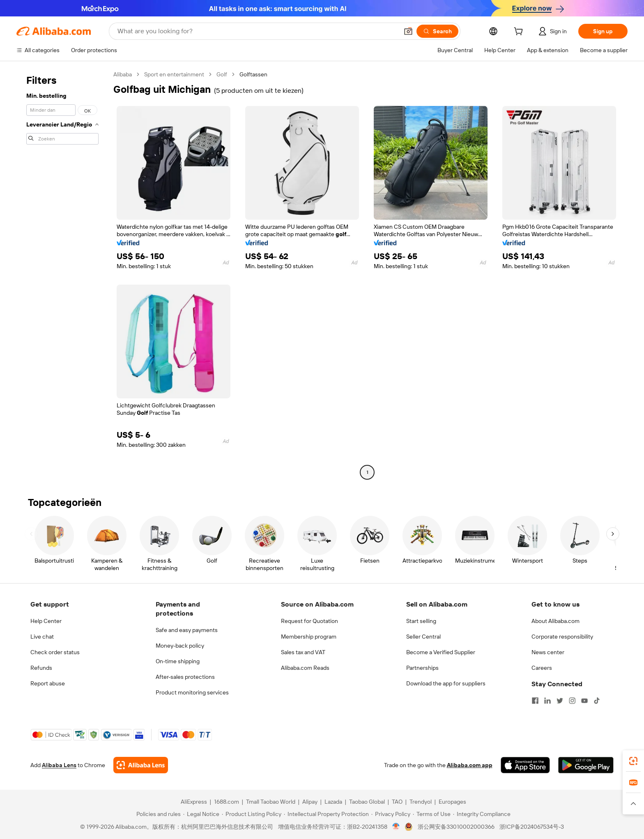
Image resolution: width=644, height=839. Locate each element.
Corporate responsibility (562, 637)
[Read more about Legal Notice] (201, 814)
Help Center (46, 621)
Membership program (309, 637)
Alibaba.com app (470, 765)
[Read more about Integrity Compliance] (482, 814)
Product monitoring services (192, 692)
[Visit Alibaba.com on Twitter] (560, 701)
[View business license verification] (396, 827)
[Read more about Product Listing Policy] (252, 814)
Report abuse (48, 683)
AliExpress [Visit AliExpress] (194, 802)
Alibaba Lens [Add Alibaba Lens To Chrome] (59, 765)
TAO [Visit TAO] (397, 802)
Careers (542, 668)
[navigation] (62, 274)
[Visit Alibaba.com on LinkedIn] (547, 701)
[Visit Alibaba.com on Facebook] (535, 701)
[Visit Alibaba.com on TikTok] (597, 701)
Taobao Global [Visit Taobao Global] (367, 802)
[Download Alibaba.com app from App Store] (525, 765)
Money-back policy (180, 646)
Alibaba (123, 74)
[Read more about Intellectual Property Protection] (326, 814)
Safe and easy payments (187, 630)
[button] (408, 31)
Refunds (41, 668)
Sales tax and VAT (303, 652)
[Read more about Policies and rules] (157, 814)
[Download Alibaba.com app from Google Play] (586, 765)
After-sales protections (185, 677)
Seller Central (423, 637)
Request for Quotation (309, 621)
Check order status (55, 652)
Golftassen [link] (253, 74)
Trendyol (421, 802)
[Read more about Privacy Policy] (391, 814)
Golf (222, 74)
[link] (633, 761)
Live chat (42, 637)
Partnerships (422, 668)
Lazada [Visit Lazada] (333, 802)
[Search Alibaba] (257, 31)
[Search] (437, 31)
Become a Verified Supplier (441, 652)
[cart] (520, 32)
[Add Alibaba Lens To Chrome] (141, 765)
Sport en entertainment (174, 74)
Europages (452, 802)
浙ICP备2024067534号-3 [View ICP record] (532, 827)
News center (548, 652)
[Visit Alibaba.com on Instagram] (572, 701)
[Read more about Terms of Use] (432, 814)
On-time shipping (178, 661)
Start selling (421, 621)
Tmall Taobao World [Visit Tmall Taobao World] (271, 802)
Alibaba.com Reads (305, 668)
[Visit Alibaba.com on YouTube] (584, 701)
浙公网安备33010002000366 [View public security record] (456, 827)
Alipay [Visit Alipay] (310, 802)
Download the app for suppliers (446, 683)
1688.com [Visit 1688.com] (227, 802)
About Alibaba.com (555, 621)
